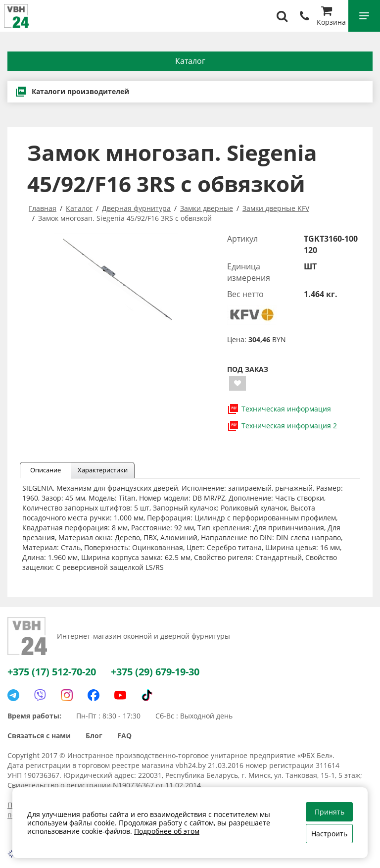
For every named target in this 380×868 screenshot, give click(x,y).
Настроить (329, 834)
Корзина (331, 17)
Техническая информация (279, 409)
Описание (46, 470)
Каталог (190, 61)
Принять (330, 812)
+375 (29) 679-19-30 (155, 672)
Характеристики (103, 470)
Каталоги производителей (72, 92)
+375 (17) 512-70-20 (52, 672)
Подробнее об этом (167, 831)
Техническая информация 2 (282, 426)
